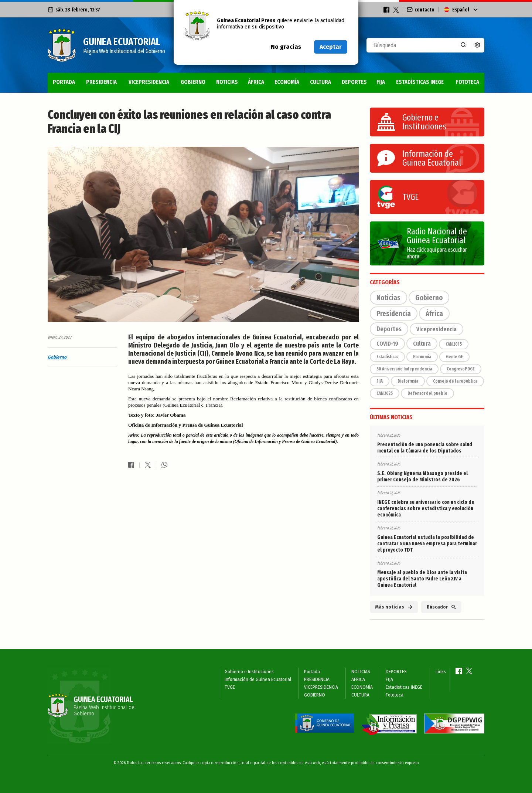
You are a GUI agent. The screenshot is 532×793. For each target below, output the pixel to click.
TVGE (230, 687)
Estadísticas (387, 357)
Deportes (389, 329)
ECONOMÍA (287, 82)
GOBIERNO (193, 82)
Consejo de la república (455, 381)
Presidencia (394, 314)
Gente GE (454, 357)
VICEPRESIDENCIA (149, 82)
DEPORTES (354, 82)
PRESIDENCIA (101, 82)
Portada (64, 82)
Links (441, 672)
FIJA (381, 82)
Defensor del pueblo (427, 393)
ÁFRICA (256, 82)
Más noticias (394, 607)
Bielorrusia (408, 381)
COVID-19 (387, 344)
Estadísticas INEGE (420, 82)
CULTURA (320, 82)
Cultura (422, 344)
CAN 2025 (385, 393)
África (434, 314)
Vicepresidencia (436, 329)
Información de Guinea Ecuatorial (258, 680)
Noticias (388, 298)
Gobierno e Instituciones (249, 672)
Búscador (441, 607)
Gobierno (57, 357)
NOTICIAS (227, 82)
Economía (422, 357)
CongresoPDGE (461, 369)
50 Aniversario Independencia (404, 369)
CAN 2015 (454, 344)
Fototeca (468, 82)
